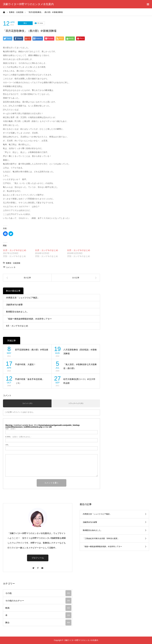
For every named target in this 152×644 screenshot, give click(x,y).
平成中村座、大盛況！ (25, 364)
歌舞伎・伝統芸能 (13, 263)
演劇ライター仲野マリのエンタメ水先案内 (28, 4)
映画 (38, 608)
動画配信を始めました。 (18, 312)
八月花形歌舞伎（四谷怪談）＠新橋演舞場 (80, 352)
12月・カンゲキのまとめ (79, 250)
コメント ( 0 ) (27, 403)
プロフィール (38, 558)
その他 (38, 593)
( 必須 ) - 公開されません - (18, 437)
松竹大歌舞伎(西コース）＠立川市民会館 (79, 381)
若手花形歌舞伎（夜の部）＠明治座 (32, 350)
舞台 (25, 23)
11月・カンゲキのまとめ (15, 250)
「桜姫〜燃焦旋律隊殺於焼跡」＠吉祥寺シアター (29, 319)
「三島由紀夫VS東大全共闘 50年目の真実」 (101, 538)
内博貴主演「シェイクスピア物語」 (23, 298)
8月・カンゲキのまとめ (17, 326)
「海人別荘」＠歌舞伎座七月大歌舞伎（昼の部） (80, 366)
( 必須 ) (10, 429)
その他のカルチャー (38, 601)
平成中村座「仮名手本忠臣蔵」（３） (30, 381)
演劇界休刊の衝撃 (14, 305)
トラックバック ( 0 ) (76, 403)
